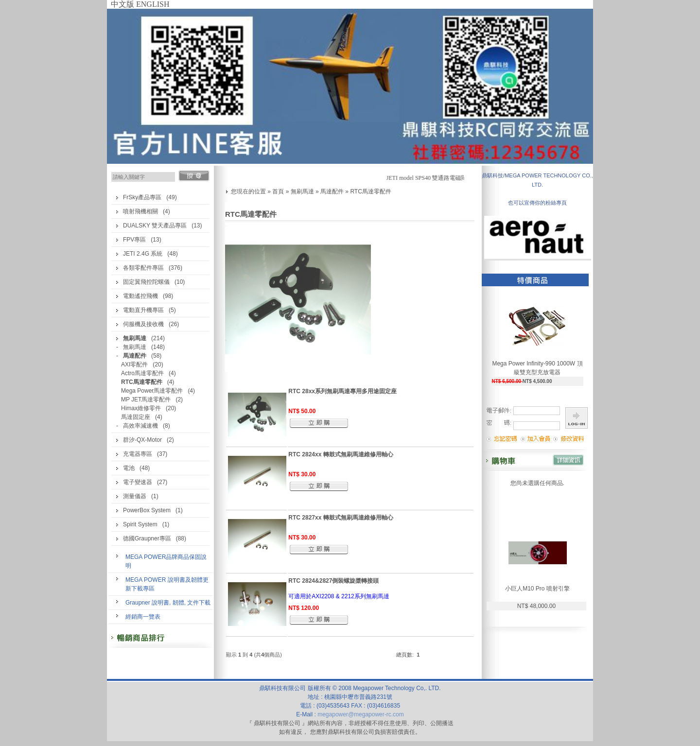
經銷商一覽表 (143, 617)
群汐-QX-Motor (142, 440)
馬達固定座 (136, 417)
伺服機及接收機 (143, 324)
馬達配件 (332, 191)
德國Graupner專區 (147, 538)
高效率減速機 (140, 426)
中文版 (122, 4)
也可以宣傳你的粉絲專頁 (537, 203)
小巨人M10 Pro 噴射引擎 (537, 589)
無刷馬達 (135, 347)
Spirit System (140, 524)
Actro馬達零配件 (142, 373)
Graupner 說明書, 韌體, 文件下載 (168, 603)
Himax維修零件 (141, 408)
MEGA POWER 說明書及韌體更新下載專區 (167, 584)
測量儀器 (135, 496)
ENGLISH (153, 4)
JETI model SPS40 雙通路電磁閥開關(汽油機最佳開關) (459, 178)
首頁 (278, 191)
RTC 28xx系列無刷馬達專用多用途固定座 (342, 391)
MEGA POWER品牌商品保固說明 (166, 561)
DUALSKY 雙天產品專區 (155, 226)
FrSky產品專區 (142, 197)
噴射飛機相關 (140, 211)
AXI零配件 (134, 364)
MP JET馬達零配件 (146, 399)
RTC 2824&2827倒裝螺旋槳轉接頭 (333, 581)
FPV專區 (134, 240)
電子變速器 (138, 482)
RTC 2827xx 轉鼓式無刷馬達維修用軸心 (341, 518)
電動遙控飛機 (140, 296)
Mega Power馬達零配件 (152, 391)
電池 (129, 468)
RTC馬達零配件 (370, 191)
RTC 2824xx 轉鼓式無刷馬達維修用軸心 (341, 454)
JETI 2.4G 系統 (143, 254)
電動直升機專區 (143, 310)
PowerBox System (147, 510)
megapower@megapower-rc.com (361, 714)
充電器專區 (138, 454)
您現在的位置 (248, 191)
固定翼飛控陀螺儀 (146, 282)
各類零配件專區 (143, 268)
